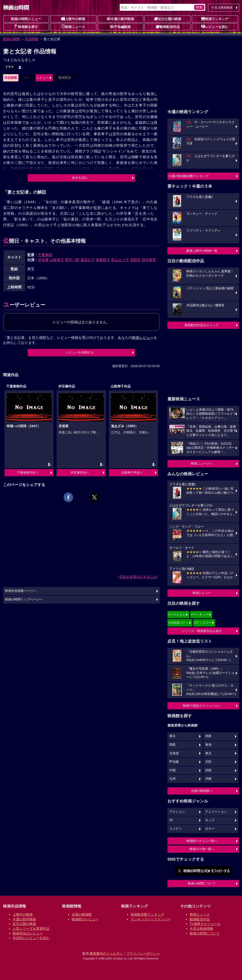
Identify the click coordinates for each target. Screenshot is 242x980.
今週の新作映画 (120, 19)
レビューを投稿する (80, 352)
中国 (172, 770)
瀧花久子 (88, 260)
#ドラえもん (177, 614)
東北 (208, 753)
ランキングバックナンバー (151, 919)
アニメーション (216, 812)
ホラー (210, 829)
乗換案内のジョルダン (106, 953)
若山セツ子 (120, 260)
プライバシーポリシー (143, 953)
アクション (177, 812)
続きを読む (80, 178)
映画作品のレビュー (28, 933)
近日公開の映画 (168, 19)
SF (171, 820)
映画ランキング (215, 19)
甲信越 (174, 762)
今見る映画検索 (222, 8)
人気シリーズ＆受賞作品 (31, 929)
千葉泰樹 (45, 255)
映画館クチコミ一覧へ (202, 841)
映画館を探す (26, 27)
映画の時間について (202, 883)
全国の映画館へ (202, 791)
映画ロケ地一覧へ (202, 849)
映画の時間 (11, 39)
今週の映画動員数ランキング (189, 176)
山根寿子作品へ (132, 473)
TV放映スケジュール (205, 924)
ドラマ (9, 67)
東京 (172, 736)
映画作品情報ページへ (21, 591)
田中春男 (149, 260)
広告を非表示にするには (138, 577)
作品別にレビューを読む (31, 938)
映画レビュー (202, 593)
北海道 (174, 753)
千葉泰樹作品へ (28, 473)
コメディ (176, 829)
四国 (208, 770)
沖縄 (208, 779)
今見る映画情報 (201, 929)
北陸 (208, 762)
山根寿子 (57, 260)
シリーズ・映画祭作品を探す (202, 631)
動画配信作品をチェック (202, 325)
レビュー (43, 78)
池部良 (135, 260)
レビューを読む (215, 27)
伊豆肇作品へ (80, 473)
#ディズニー (203, 623)
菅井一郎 (72, 260)
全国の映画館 (82, 914)
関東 (208, 736)
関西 (172, 745)
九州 (172, 779)
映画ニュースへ (202, 463)
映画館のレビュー (85, 919)
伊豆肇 (43, 260)
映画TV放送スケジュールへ (202, 706)
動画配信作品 (168, 27)
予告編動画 (120, 27)
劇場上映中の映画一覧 (202, 251)
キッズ (210, 820)
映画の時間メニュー (26, 19)
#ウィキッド (200, 614)
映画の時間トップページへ (24, 599)
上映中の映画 (73, 19)
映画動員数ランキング (147, 914)
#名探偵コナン (179, 623)
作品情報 (32, 39)
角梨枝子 (103, 260)
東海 (208, 745)
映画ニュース (73, 27)
